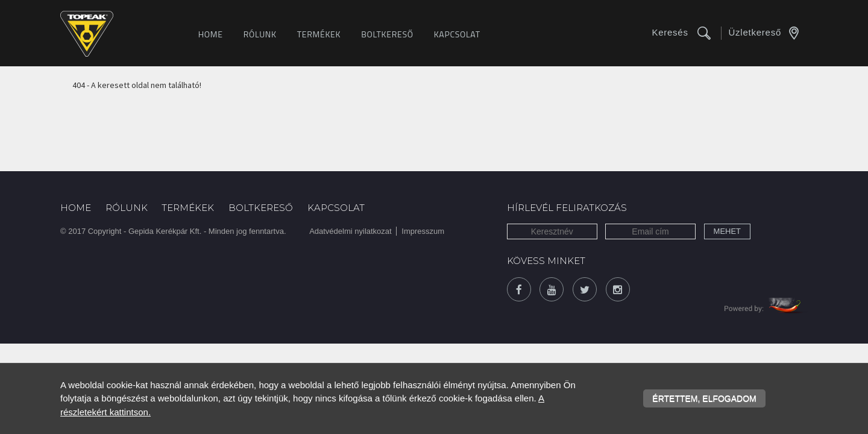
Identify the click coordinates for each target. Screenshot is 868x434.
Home (211, 34)
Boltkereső (387, 34)
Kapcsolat (457, 34)
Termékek (319, 34)
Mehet (728, 231)
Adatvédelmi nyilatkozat (351, 231)
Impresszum (423, 231)
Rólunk (260, 34)
